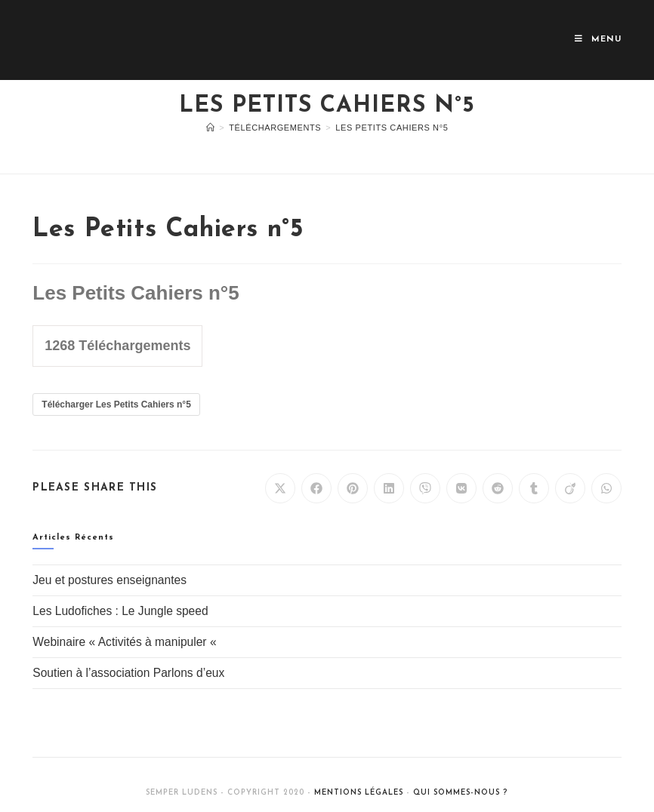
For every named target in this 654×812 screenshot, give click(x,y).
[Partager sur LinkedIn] (389, 488)
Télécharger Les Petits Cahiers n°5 (116, 404)
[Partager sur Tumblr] (534, 488)
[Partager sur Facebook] (316, 488)
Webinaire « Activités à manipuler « (126, 642)
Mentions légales (359, 793)
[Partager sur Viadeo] (570, 488)
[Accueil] (211, 128)
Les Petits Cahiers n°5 (392, 128)
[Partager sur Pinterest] (353, 488)
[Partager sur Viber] (425, 488)
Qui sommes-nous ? (460, 793)
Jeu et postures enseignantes (110, 580)
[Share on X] (280, 488)
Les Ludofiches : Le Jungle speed (120, 611)
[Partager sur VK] (461, 488)
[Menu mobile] (598, 40)
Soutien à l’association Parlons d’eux (128, 673)
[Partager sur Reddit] (498, 488)
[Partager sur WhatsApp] (606, 488)
